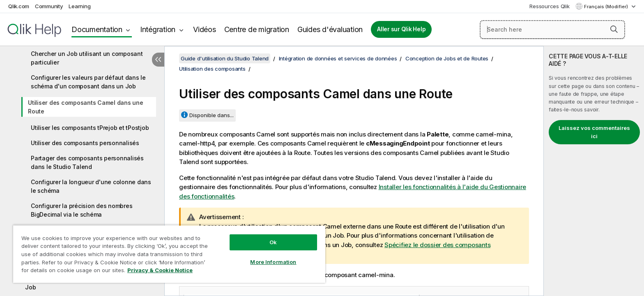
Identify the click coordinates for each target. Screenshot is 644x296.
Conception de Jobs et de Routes (447, 58)
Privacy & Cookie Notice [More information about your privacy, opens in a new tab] (160, 270)
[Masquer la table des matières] (158, 60)
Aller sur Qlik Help (401, 29)
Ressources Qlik (549, 6)
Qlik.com (19, 6)
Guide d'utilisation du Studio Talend (225, 58)
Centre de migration (257, 29)
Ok (273, 242)
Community (49, 6)
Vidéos (205, 29)
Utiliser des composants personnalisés (85, 143)
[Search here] (552, 30)
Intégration (158, 29)
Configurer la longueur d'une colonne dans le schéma (91, 186)
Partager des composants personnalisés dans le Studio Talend (87, 162)
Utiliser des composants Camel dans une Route (86, 107)
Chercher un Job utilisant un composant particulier (87, 58)
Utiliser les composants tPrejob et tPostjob (90, 128)
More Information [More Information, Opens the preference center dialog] (273, 262)
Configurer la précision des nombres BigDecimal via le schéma (82, 210)
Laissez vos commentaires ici (594, 132)
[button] (614, 29)
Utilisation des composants (212, 69)
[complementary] (594, 171)
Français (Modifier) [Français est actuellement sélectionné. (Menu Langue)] (607, 7)
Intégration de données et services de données (338, 58)
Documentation (97, 29)
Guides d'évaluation (330, 29)
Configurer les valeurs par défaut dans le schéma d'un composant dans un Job (88, 82)
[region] (169, 254)
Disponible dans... (212, 115)
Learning (79, 6)
